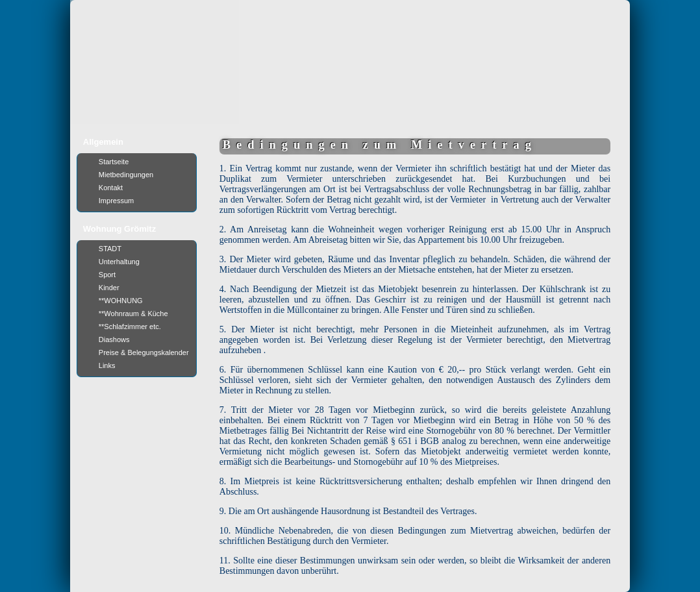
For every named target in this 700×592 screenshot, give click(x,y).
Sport (107, 275)
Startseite (114, 162)
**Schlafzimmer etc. (130, 327)
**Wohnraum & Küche (133, 314)
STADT (110, 249)
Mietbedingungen (126, 175)
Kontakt (111, 188)
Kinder (109, 288)
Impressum (116, 201)
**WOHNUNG (121, 301)
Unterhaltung (119, 262)
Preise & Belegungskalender (144, 352)
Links (107, 365)
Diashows (114, 339)
